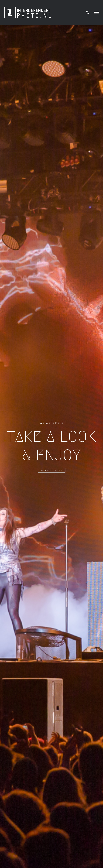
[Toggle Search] (87, 12)
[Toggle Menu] (97, 12)
